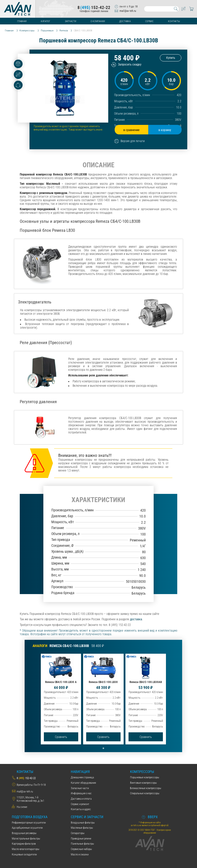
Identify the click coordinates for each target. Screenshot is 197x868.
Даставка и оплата (81, 799)
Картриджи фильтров (24, 844)
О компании (98, 21)
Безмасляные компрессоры (146, 788)
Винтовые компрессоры (143, 783)
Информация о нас (81, 793)
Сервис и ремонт (80, 804)
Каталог (46, 21)
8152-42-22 (94, 8)
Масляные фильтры (82, 828)
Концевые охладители (24, 855)
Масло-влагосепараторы (26, 849)
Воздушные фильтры (83, 823)
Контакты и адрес (81, 809)
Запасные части (80, 788)
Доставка (125, 21)
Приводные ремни (81, 839)
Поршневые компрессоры (145, 777)
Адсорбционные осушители (27, 828)
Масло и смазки (80, 855)
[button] (103, 748)
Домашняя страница (82, 777)
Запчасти (71, 21)
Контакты (174, 21)
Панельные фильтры (82, 844)
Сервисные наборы (81, 849)
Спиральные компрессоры (145, 793)
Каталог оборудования (83, 783)
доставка (136, 619)
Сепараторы (78, 833)
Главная (22, 21)
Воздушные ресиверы (24, 833)
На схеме (22, 807)
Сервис (149, 21)
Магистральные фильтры (26, 839)
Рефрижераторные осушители (29, 823)
